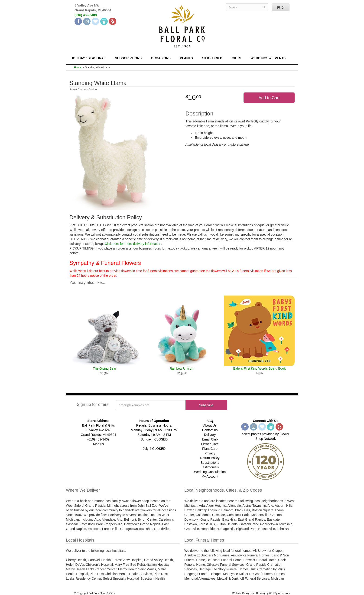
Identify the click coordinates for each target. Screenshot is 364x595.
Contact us (210, 430)
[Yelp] (113, 21)
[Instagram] (87, 21)
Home (78, 67)
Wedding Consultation (210, 472)
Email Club (210, 439)
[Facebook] (78, 21)
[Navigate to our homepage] (182, 26)
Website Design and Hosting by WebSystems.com (261, 593)
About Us (210, 425)
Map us (98, 444)
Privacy (210, 453)
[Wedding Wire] (104, 21)
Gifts (236, 58)
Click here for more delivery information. (133, 244)
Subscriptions (128, 58)
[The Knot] (95, 21)
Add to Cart (269, 98)
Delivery (210, 435)
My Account (210, 477)
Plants (186, 58)
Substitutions (210, 463)
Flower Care (210, 444)
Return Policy (210, 458)
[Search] (264, 7)
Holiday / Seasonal (88, 58)
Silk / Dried (212, 58)
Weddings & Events (268, 58)
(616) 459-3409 (86, 15)
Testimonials (210, 467)
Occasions (161, 58)
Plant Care (210, 449)
